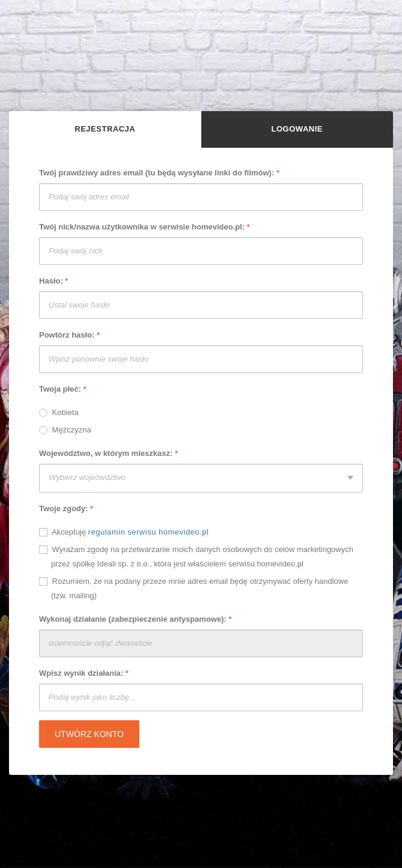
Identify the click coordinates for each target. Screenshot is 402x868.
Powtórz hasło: (69, 335)
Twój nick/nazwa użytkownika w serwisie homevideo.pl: (145, 227)
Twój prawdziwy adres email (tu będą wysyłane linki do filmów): (159, 173)
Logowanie (297, 129)
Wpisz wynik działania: (84, 673)
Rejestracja (105, 129)
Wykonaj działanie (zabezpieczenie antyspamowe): (136, 619)
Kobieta (59, 412)
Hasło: (53, 281)
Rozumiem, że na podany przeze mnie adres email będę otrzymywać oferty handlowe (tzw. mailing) (193, 588)
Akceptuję (124, 532)
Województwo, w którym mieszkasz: (108, 453)
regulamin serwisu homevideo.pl (149, 532)
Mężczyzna (65, 429)
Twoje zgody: (66, 508)
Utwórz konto (89, 734)
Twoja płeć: (63, 389)
